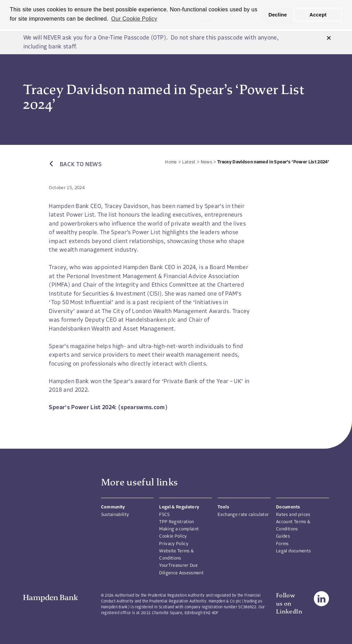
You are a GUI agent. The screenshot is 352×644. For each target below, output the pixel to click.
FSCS (164, 515)
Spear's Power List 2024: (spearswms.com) (108, 408)
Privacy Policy (174, 544)
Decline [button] (278, 15)
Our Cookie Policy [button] (134, 19)
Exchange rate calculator (243, 515)
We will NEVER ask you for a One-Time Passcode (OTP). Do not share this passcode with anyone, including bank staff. (151, 42)
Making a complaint (179, 529)
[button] (329, 38)
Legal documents (293, 551)
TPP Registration (177, 522)
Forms (282, 544)
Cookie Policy (173, 536)
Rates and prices (293, 515)
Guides (283, 536)
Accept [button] (318, 15)
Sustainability (115, 515)
